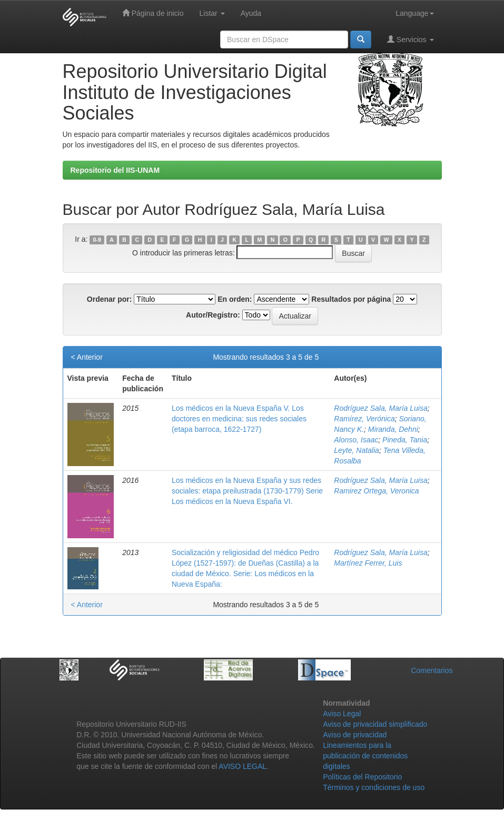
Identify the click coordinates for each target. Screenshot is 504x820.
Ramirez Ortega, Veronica (376, 491)
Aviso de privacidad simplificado (375, 724)
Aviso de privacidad (355, 735)
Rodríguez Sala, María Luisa (381, 408)
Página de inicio (153, 13)
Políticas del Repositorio (362, 777)
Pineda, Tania (405, 440)
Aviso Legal (342, 714)
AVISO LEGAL (243, 766)
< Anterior (87, 357)
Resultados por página (351, 299)
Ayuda (251, 13)
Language (414, 13)
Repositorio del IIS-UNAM (115, 170)
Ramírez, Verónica (364, 419)
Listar (212, 13)
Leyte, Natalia (357, 450)
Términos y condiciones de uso (374, 787)
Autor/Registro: (213, 315)
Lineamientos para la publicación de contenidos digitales (365, 756)
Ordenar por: (110, 299)
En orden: (235, 299)
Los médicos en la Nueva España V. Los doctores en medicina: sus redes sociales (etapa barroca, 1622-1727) (239, 419)
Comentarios (432, 670)
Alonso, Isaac (356, 440)
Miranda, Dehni (393, 429)
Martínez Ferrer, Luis (368, 563)
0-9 (97, 240)
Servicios (411, 39)
